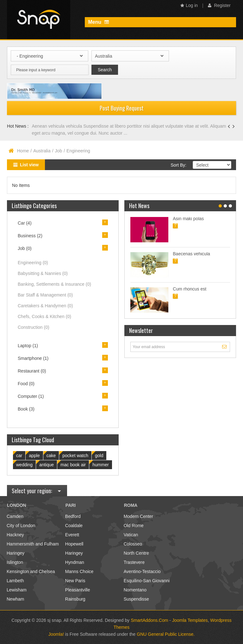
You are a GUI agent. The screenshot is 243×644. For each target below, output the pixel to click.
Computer (31, 396)
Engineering (33, 263)
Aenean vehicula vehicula (57, 126)
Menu (98, 22)
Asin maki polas (188, 219)
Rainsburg (75, 599)
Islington (15, 562)
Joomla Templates (190, 620)
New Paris (75, 581)
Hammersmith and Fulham (33, 544)
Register (219, 5)
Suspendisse (136, 599)
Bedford (73, 516)
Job (59, 151)
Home (23, 151)
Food (26, 384)
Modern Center (138, 516)
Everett (72, 535)
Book (26, 409)
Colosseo (133, 544)
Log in (189, 5)
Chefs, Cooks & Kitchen (44, 316)
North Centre (136, 553)
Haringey (16, 553)
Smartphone (33, 358)
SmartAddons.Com (149, 620)
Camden (15, 516)
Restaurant (32, 371)
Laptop (28, 346)
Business (30, 236)
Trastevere (134, 562)
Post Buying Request (122, 108)
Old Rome (134, 526)
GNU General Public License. (166, 634)
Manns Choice (79, 571)
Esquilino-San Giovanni (147, 581)
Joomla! (56, 634)
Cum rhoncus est (190, 289)
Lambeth (15, 581)
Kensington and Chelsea (31, 571)
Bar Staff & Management (45, 295)
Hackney (15, 535)
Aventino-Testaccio (142, 571)
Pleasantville (78, 590)
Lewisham (17, 590)
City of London (21, 526)
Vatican (131, 535)
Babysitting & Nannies (43, 273)
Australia (42, 151)
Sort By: (178, 165)
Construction (34, 327)
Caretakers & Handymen (45, 306)
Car (25, 223)
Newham (15, 599)
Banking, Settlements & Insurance (54, 284)
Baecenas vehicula (191, 254)
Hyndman (75, 562)
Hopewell (74, 544)
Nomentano (135, 590)
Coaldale (74, 526)
